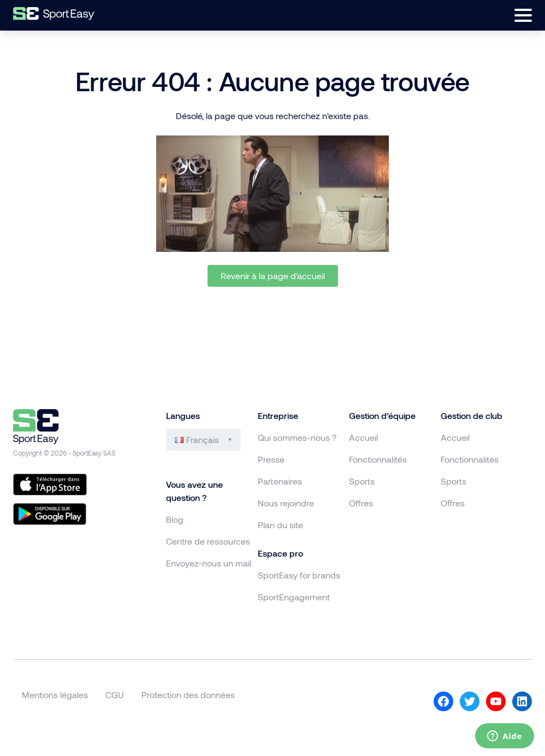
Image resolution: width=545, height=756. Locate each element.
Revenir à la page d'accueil (273, 276)
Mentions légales (55, 695)
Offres (361, 503)
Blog (175, 519)
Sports (362, 481)
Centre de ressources (208, 541)
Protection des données (188, 695)
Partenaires (280, 481)
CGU (115, 695)
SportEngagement (294, 597)
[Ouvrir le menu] (523, 15)
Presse (271, 459)
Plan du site (280, 525)
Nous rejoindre (286, 503)
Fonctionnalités (378, 459)
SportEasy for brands (299, 575)
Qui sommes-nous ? (297, 437)
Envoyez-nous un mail (209, 563)
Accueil (363, 437)
